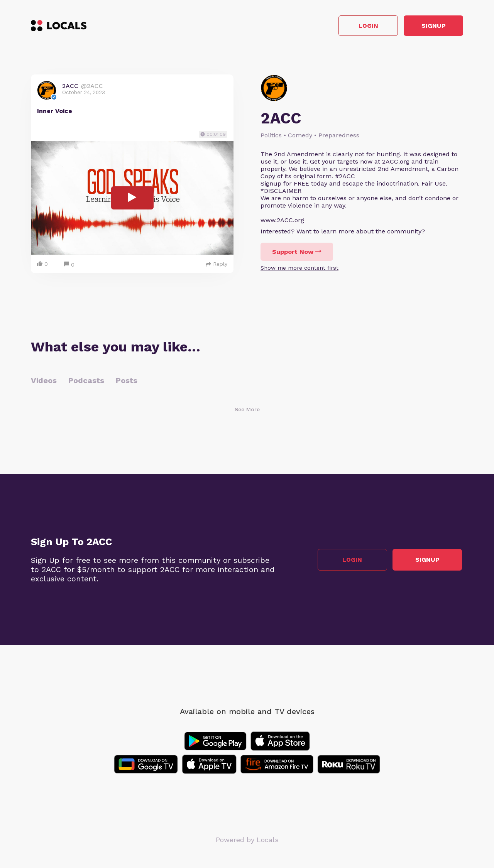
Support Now (297, 253)
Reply (217, 265)
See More (247, 410)
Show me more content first (299, 269)
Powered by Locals (247, 841)
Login (353, 26)
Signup (429, 26)
